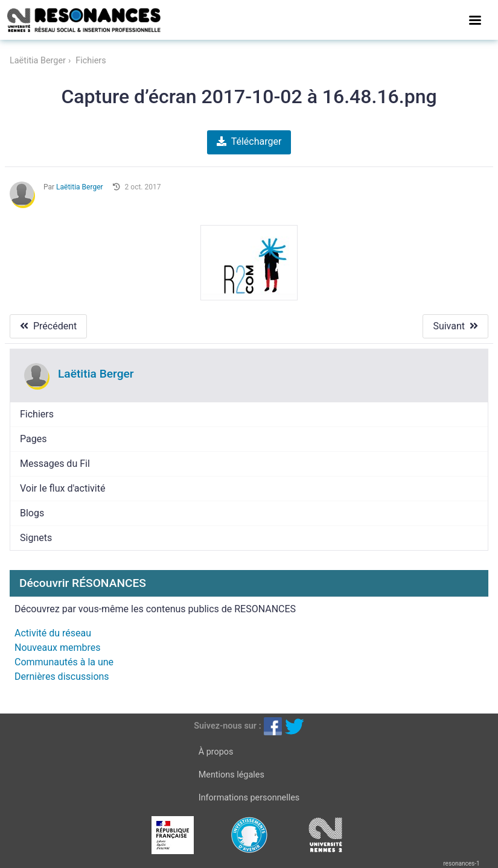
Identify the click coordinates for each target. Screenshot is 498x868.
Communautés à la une (64, 662)
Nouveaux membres (57, 648)
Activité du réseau (53, 633)
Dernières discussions (62, 676)
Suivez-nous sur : (227, 726)
